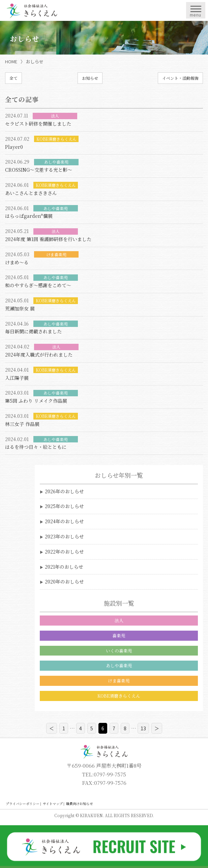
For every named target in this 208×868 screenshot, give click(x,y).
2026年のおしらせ (64, 491)
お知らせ (90, 78)
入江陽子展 (17, 378)
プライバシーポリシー (23, 804)
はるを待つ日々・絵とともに (36, 447)
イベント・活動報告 (180, 78)
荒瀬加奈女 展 (20, 308)
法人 (119, 620)
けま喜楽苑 (119, 681)
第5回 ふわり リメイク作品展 (36, 401)
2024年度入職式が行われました (39, 355)
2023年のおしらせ (64, 536)
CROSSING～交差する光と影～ (39, 170)
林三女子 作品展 (22, 424)
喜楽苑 (119, 636)
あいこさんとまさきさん (31, 193)
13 (143, 728)
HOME (11, 61)
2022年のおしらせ (64, 552)
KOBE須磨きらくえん (119, 696)
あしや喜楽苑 (119, 665)
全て (13, 78)
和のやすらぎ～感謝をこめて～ (38, 285)
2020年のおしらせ (64, 581)
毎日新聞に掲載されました (33, 331)
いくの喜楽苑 (119, 651)
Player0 (14, 147)
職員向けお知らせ (80, 804)
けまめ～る (17, 262)
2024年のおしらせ (64, 521)
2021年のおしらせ (64, 567)
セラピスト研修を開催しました (38, 124)
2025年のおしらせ (64, 506)
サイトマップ (53, 804)
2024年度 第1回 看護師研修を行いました (48, 239)
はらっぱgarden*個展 (29, 216)
